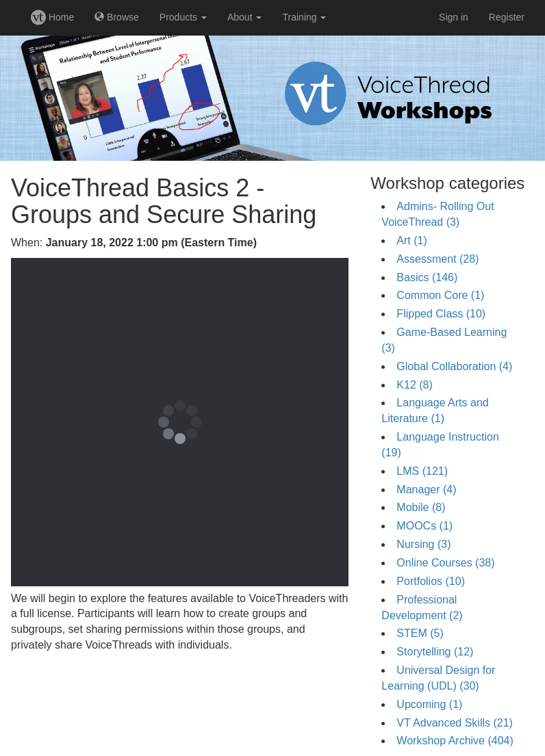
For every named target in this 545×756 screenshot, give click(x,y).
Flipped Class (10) (441, 314)
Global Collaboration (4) (454, 366)
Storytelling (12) (435, 652)
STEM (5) (420, 633)
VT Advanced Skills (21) (455, 723)
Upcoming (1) (429, 704)
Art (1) (411, 240)
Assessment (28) (438, 259)
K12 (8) (414, 385)
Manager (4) (426, 490)
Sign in (454, 17)
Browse (117, 17)
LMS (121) (422, 471)
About (244, 17)
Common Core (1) (440, 295)
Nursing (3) (423, 544)
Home (52, 17)
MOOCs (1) (424, 526)
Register (507, 17)
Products (183, 17)
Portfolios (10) (431, 581)
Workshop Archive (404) (455, 741)
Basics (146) (427, 277)
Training (304, 17)
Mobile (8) (421, 507)
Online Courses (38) (445, 563)
